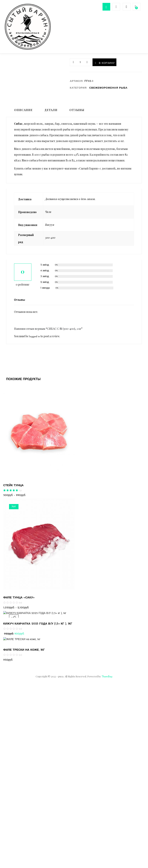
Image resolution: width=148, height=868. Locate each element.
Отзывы (77, 113)
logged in (34, 339)
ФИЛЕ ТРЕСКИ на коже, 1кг (24, 653)
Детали (51, 113)
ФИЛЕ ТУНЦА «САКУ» (19, 601)
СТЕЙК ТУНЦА (13, 488)
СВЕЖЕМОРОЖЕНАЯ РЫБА (108, 91)
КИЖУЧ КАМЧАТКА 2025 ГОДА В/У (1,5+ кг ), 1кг (38, 627)
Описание (23, 113)
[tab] (22, 113)
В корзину (111, 65)
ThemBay (107, 680)
